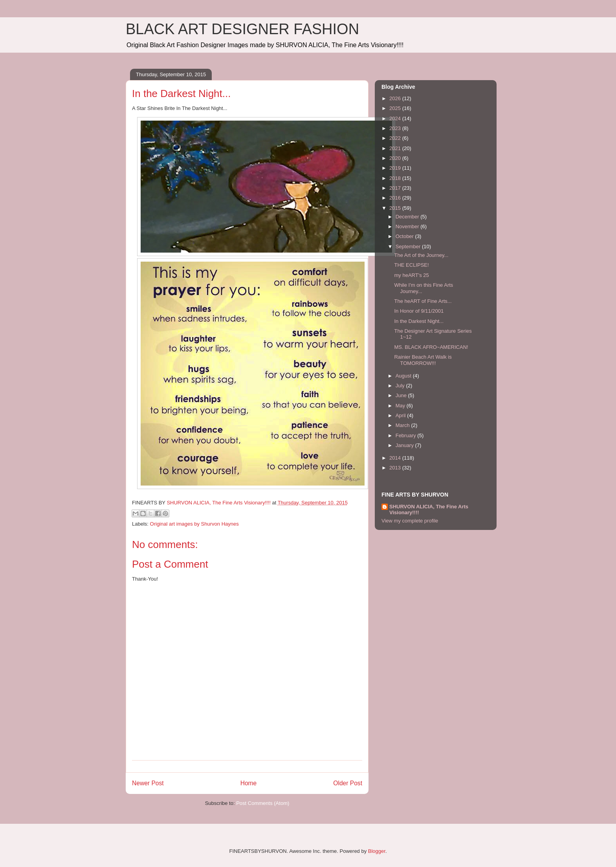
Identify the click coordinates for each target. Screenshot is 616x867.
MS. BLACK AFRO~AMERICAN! (431, 347)
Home (249, 783)
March (403, 425)
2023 (396, 128)
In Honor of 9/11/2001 (419, 311)
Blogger (377, 851)
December (408, 217)
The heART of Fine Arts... (423, 301)
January (405, 445)
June (402, 395)
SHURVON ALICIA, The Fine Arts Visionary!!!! (429, 510)
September (409, 247)
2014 (396, 458)
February (407, 435)
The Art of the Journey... (421, 255)
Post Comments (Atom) (263, 803)
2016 (396, 198)
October (405, 236)
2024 (396, 118)
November (408, 226)
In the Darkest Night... (419, 321)
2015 (396, 208)
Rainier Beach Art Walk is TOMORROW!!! (423, 360)
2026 (396, 98)
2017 (396, 188)
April (401, 415)
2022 (396, 138)
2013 (396, 468)
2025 (396, 108)
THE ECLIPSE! (411, 265)
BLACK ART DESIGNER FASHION (242, 29)
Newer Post (148, 783)
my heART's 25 (411, 275)
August (404, 376)
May (401, 406)
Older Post (348, 783)
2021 (396, 148)
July (401, 386)
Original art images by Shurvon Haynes (194, 524)
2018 (396, 178)
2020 (396, 158)
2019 (396, 168)
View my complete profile (410, 521)
